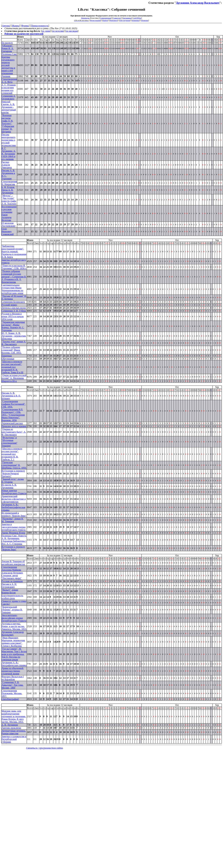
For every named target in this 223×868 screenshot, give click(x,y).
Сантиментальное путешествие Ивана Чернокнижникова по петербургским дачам (12, 289)
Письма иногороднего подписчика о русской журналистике (9, 140)
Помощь (145, 20)
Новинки (136, 20)
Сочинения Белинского (13, 302)
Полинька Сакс (9, 54)
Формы (25, 26)
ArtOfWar (137, 18)
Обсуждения (125, 20)
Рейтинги (114, 20)
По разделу (7, 43)
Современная (105, 18)
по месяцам (72, 31)
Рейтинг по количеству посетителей (24, 34)
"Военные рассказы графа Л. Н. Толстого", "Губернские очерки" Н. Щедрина (8, 123)
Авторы (6, 26)
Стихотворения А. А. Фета (9, 81)
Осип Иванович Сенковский (8, 231)
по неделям (58, 31)
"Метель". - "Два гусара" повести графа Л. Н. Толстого (9, 200)
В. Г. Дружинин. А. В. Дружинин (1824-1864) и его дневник (9, 154)
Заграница (127, 18)
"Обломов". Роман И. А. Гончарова (8, 48)
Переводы (85, 18)
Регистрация (95, 20)
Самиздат (117, 18)
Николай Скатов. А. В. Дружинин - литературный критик (9, 107)
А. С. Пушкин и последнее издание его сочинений (9, 89)
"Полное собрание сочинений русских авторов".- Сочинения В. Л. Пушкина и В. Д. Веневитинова (14, 277)
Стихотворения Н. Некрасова (9, 183)
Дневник (6, 76)
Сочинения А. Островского (9, 97)
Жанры (16, 26)
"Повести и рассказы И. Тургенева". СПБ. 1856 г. (14, 267)
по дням (46, 31)
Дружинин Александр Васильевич (198, 3)
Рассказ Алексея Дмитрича (7, 165)
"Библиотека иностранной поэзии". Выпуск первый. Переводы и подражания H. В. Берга (14, 252)
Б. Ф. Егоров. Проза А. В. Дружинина (8, 190)
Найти (105, 20)
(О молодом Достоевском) (8, 224)
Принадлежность (40, 26)
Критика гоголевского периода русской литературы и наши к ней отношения (8, 65)
